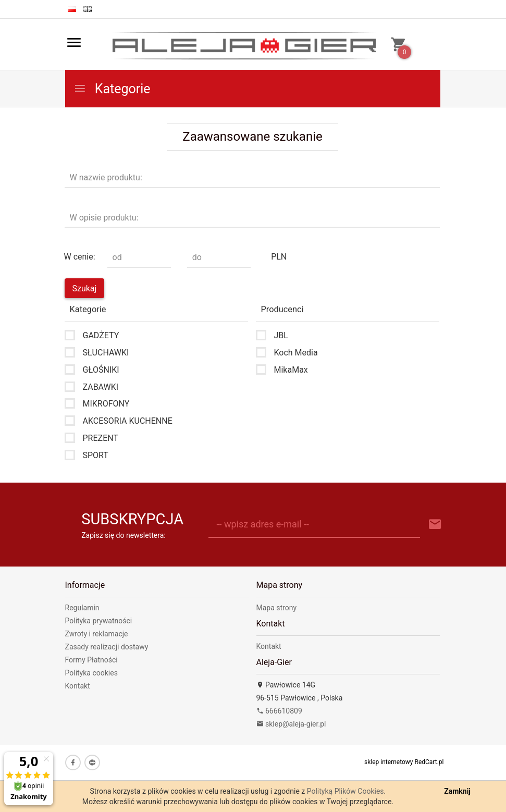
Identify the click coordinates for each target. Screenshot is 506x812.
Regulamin (82, 608)
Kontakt (78, 686)
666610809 (279, 711)
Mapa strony (277, 608)
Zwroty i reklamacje (97, 634)
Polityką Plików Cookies (345, 791)
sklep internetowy (389, 762)
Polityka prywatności (99, 621)
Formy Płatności (91, 660)
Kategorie (112, 89)
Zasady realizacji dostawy (107, 647)
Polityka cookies (91, 673)
